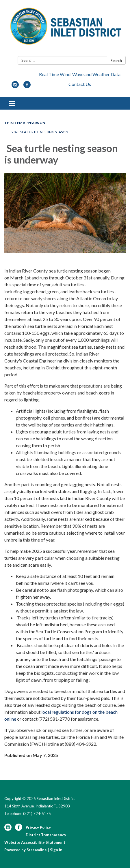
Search (116, 61)
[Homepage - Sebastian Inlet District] (65, 29)
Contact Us (80, 84)
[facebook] (27, 86)
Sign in (56, 850)
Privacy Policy (38, 827)
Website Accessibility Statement (35, 842)
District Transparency (46, 835)
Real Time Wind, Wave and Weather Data (80, 74)
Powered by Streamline (26, 850)
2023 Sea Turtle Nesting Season (40, 132)
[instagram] (15, 86)
